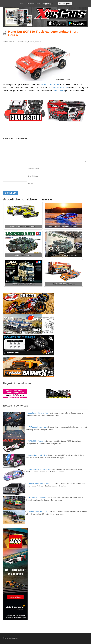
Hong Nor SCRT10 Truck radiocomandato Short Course (43, 33)
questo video (59, 91)
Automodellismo (22, 42)
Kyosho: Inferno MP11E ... (38, 455)
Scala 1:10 (39, 42)
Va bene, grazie (65, 4)
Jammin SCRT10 (60, 88)
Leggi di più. (48, 4)
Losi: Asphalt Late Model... (38, 497)
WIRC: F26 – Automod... (37, 441)
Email (33, 176)
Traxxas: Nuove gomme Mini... (39, 483)
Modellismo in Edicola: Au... (38, 413)
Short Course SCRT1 (51, 85)
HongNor (31, 42)
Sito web (30, 183)
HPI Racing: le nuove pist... (38, 427)
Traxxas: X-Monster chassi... (38, 511)
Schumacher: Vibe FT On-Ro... (39, 469)
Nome (33, 169)
